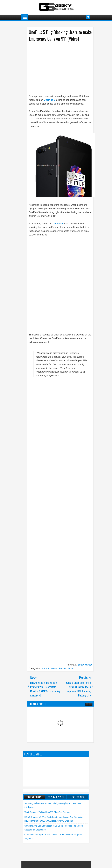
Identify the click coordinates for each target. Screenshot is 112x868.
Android (46, 669)
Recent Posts (34, 797)
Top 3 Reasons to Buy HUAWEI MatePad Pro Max (47, 812)
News (71, 669)
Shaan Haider (85, 665)
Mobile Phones (59, 669)
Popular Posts (56, 797)
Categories (78, 797)
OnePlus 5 (49, 100)
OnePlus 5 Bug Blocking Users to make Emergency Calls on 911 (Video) (60, 35)
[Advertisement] (57, 67)
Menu (25, 17)
